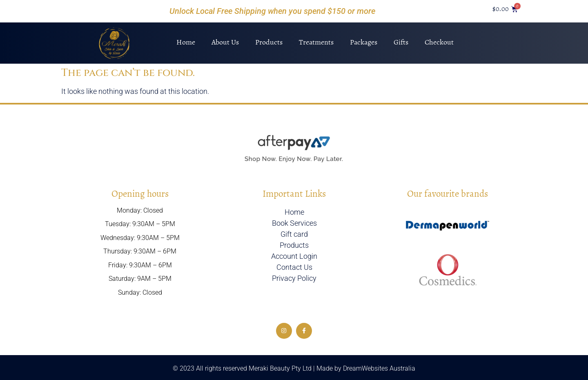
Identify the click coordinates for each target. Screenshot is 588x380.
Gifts (401, 42)
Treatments (316, 42)
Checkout (439, 42)
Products (269, 42)
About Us (225, 42)
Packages (364, 42)
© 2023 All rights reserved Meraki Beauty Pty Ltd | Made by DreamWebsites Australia (294, 368)
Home (186, 42)
